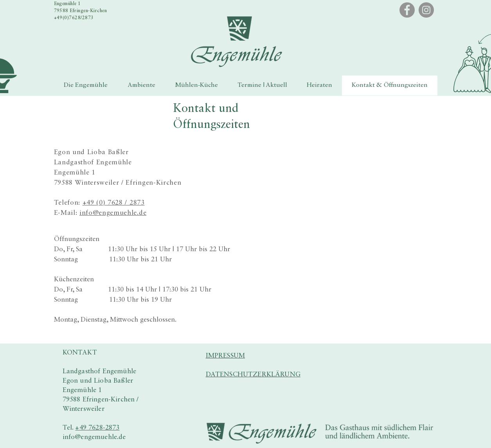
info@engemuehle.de (113, 213)
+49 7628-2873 (97, 428)
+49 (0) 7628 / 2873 (114, 203)
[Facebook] (407, 10)
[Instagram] (426, 10)
